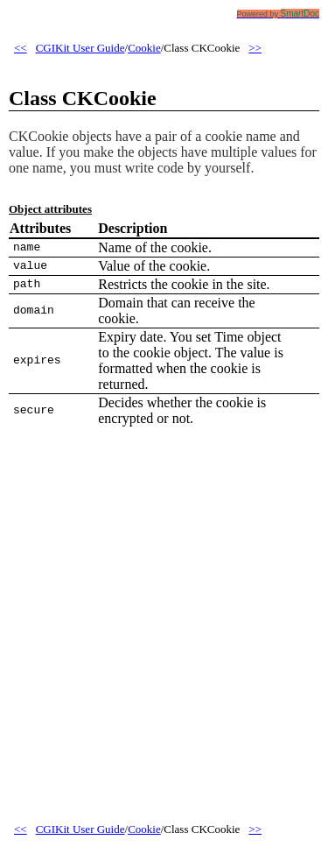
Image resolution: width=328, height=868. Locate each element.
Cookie (144, 48)
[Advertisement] (164, 635)
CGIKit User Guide (80, 48)
